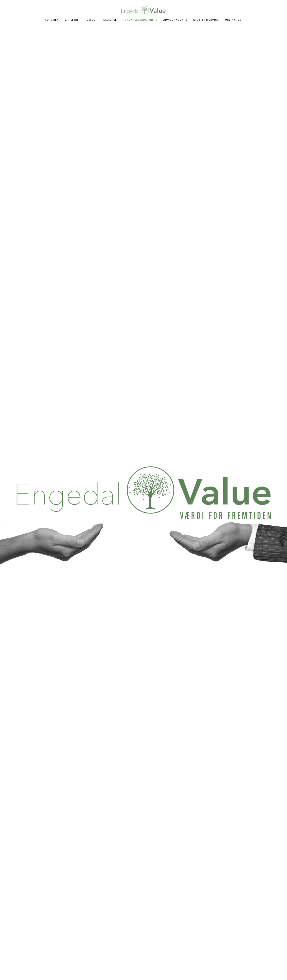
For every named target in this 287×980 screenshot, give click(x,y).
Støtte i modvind (206, 20)
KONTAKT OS (233, 20)
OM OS (91, 20)
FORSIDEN (52, 20)
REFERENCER (110, 20)
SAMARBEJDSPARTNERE (141, 20)
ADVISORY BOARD (175, 20)
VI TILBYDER (73, 20)
